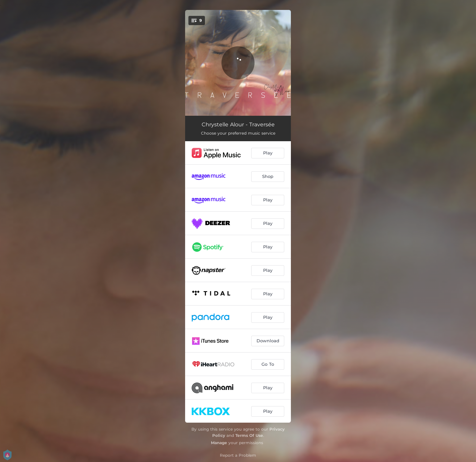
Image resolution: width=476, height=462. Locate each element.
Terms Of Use (249, 435)
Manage (219, 443)
